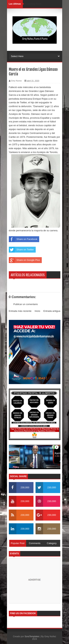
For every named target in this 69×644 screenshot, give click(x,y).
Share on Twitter (21, 250)
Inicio (37, 311)
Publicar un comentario (26, 304)
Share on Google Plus (24, 260)
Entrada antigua (52, 311)
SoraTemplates (32, 636)
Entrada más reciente (20, 311)
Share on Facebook (23, 239)
